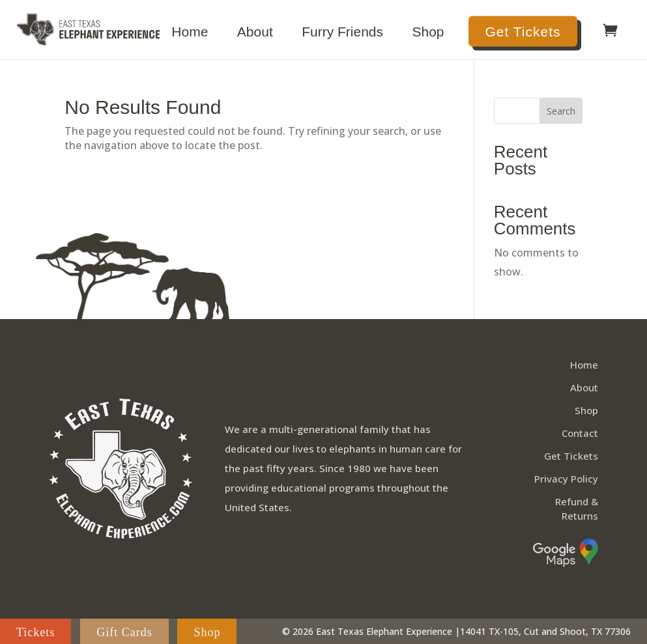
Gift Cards (124, 632)
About (255, 33)
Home (190, 33)
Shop (428, 33)
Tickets (36, 632)
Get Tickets (523, 32)
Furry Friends (342, 33)
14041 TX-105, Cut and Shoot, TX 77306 (545, 631)
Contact (580, 434)
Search (561, 111)
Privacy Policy (566, 479)
